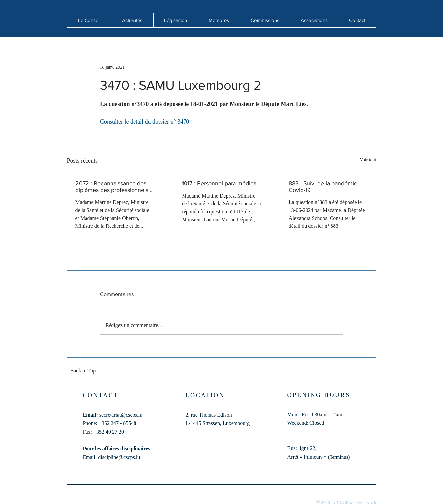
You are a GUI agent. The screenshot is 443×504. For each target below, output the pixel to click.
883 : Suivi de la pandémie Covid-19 (323, 187)
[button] (132, 20)
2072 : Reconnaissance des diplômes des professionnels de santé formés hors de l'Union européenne (112, 187)
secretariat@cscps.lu (121, 415)
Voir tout (368, 160)
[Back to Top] (85, 371)
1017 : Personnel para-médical (220, 183)
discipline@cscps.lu (119, 457)
